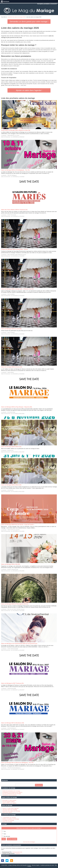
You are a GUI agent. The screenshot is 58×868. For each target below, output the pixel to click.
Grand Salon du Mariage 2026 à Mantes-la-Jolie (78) (16, 130)
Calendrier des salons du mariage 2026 (16, 17)
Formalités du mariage (8, 820)
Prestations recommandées (9, 795)
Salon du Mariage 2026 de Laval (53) (11, 329)
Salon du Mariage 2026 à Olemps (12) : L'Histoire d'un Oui (17, 289)
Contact (29, 866)
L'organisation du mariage (9, 818)
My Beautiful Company (26, 865)
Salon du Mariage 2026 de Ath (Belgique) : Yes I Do (15, 170)
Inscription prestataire (44, 4)
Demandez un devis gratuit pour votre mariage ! (29, 22)
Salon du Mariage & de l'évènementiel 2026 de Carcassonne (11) (19, 644)
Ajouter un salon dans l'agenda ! (29, 90)
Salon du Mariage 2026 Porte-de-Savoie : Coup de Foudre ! (18, 525)
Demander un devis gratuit (9, 800)
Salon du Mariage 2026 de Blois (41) (11, 447)
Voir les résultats (12, 839)
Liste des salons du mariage (10, 810)
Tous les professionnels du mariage (12, 794)
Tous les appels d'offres (8, 802)
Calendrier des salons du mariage (11, 811)
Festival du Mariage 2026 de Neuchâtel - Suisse (14, 249)
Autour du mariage (7, 822)
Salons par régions (7, 812)
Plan (56, 865)
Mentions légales (36, 865)
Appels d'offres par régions (9, 803)
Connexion (54, 4)
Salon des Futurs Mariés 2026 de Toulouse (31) (14, 210)
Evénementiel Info (17, 852)
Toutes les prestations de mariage (11, 791)
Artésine (18, 853)
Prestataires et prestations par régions (12, 792)
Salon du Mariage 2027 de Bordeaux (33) (13, 723)
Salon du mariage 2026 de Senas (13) (12, 367)
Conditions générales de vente (47, 865)
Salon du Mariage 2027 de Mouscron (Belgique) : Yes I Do (17, 763)
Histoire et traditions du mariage (11, 819)
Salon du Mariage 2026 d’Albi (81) (11, 564)
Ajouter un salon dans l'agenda (10, 808)
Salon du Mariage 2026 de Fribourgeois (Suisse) (15, 604)
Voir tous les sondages (29, 842)
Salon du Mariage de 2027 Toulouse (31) (12, 683)
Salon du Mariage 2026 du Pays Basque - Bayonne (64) (17, 407)
